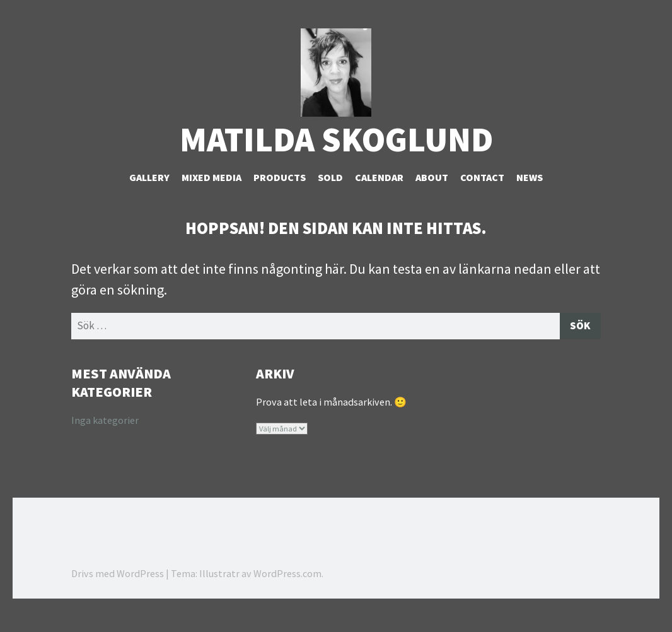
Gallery (149, 196)
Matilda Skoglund (336, 158)
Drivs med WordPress (118, 594)
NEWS (530, 196)
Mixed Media (211, 196)
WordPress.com (287, 594)
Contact (482, 196)
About (432, 196)
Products (280, 196)
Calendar (379, 196)
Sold (330, 196)
